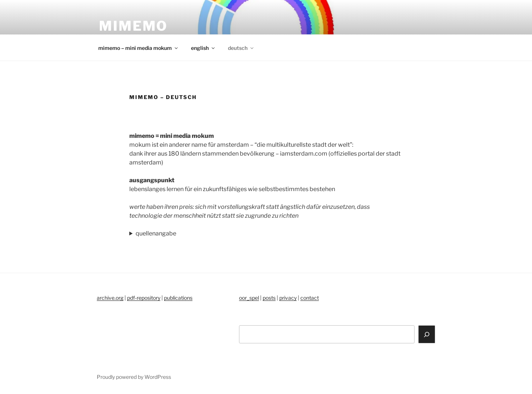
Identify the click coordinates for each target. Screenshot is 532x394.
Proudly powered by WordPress (134, 377)
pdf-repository (144, 298)
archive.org (110, 298)
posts (269, 298)
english (203, 48)
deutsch (241, 48)
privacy (288, 298)
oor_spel (249, 298)
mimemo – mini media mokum (139, 48)
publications (178, 298)
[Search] (427, 334)
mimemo (133, 26)
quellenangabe (156, 233)
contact (310, 298)
